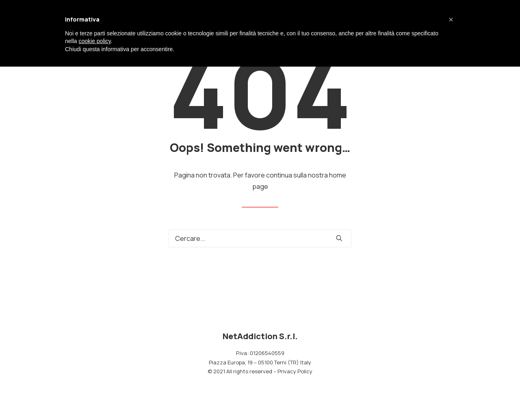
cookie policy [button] (94, 41)
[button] (339, 238)
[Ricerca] (260, 238)
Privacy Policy (295, 371)
